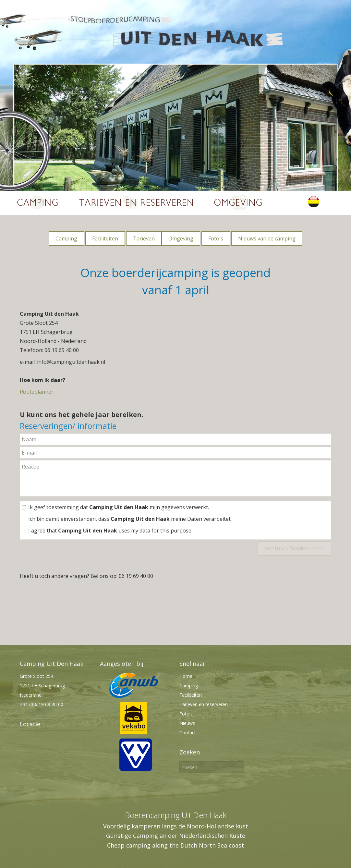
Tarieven (144, 238)
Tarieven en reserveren (204, 704)
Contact (188, 733)
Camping (66, 238)
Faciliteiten (105, 238)
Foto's (216, 238)
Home (186, 676)
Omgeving (181, 238)
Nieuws (187, 723)
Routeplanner (37, 392)
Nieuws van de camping (267, 238)
